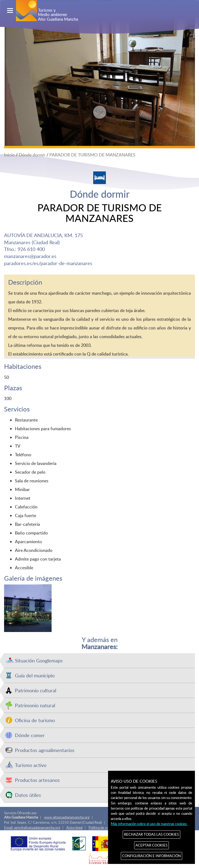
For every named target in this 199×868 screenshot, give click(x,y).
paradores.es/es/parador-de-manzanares (48, 263)
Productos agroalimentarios (45, 750)
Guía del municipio (35, 675)
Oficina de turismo (35, 720)
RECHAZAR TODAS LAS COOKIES (151, 834)
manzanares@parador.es (30, 256)
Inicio (9, 155)
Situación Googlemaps (39, 660)
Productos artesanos (37, 780)
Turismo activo (31, 765)
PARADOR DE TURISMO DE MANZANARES (92, 155)
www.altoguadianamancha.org (67, 817)
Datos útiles (28, 795)
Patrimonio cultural (36, 690)
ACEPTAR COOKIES (151, 845)
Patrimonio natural (35, 705)
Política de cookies (103, 828)
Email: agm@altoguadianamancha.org (32, 828)
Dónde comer (30, 735)
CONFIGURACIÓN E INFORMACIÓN (151, 856)
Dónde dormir (32, 155)
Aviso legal (74, 828)
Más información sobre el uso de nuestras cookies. (149, 824)
